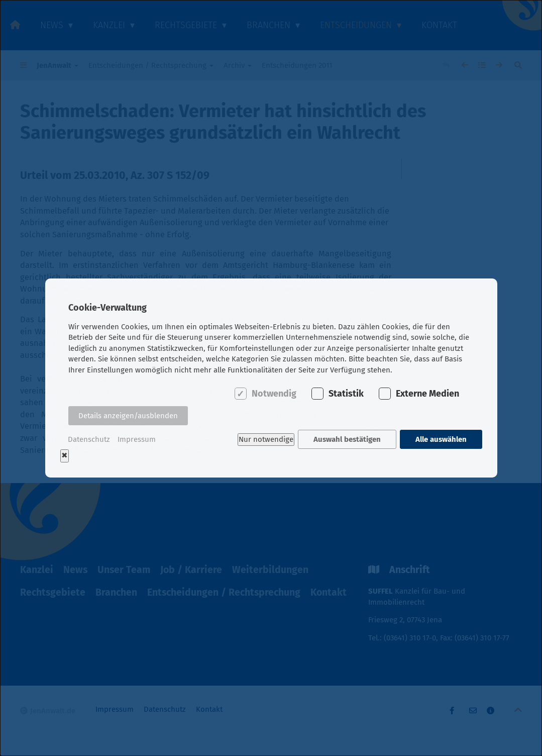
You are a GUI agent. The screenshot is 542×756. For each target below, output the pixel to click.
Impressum (137, 439)
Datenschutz (89, 439)
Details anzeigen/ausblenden (128, 416)
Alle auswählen (441, 439)
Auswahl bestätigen (347, 439)
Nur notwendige (265, 439)
